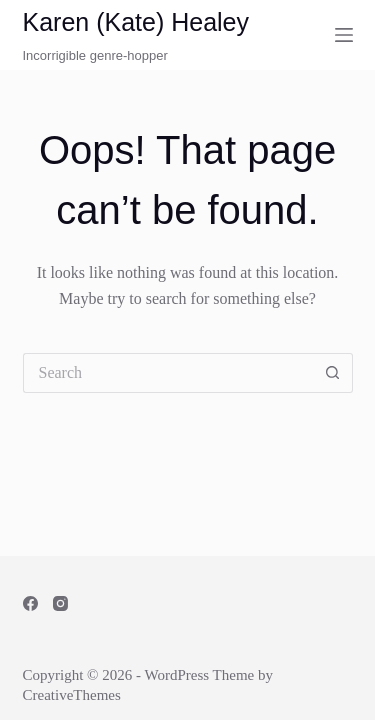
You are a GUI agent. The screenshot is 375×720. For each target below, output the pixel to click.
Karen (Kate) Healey (136, 22)
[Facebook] (30, 603)
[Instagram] (60, 603)
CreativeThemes (72, 695)
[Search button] (333, 373)
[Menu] (344, 35)
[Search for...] (168, 373)
